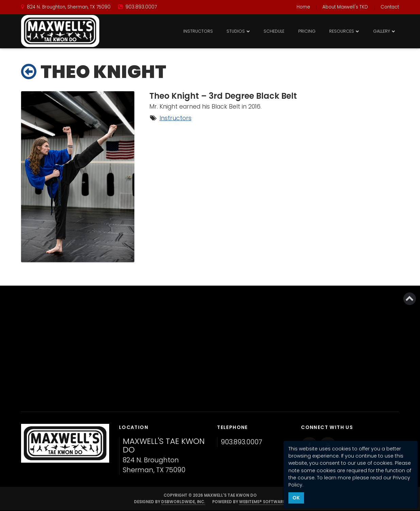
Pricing (307, 31)
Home (303, 7)
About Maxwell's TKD (345, 7)
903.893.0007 (241, 442)
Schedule (274, 31)
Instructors (198, 31)
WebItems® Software (262, 502)
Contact (390, 7)
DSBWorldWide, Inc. (183, 502)
